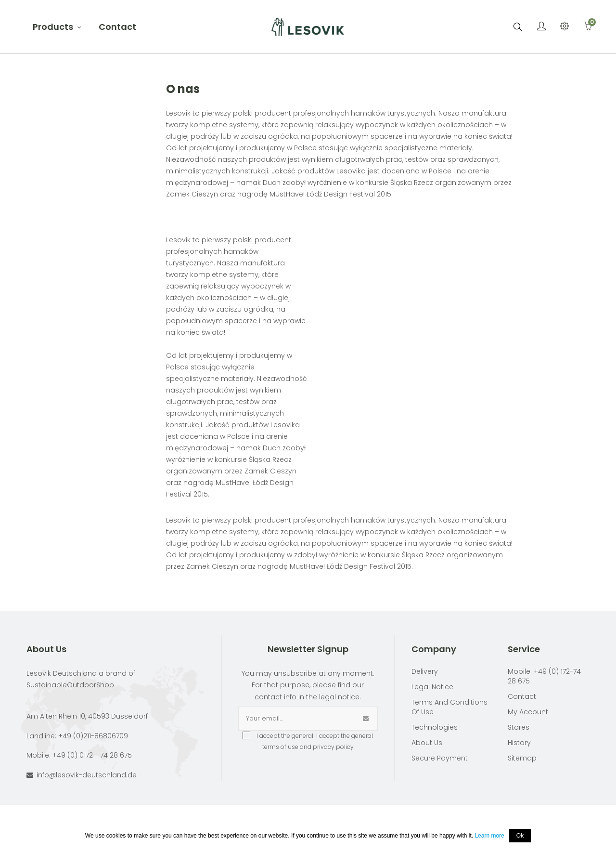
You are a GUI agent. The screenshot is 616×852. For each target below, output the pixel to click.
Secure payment (440, 758)
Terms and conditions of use (449, 707)
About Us (427, 743)
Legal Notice (432, 687)
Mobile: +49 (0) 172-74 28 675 (544, 676)
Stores (519, 727)
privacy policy (333, 747)
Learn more (489, 836)
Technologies (435, 727)
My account (528, 712)
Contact (522, 696)
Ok (520, 836)
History (519, 743)
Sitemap (522, 758)
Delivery (425, 671)
